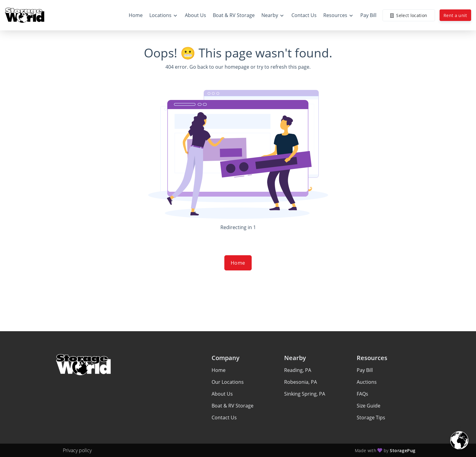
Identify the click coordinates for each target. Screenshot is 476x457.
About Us (222, 394)
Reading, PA (298, 370)
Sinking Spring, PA (305, 394)
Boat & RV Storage (233, 406)
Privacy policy (77, 450)
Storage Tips (371, 417)
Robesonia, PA (301, 382)
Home (238, 263)
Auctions (367, 382)
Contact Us (224, 417)
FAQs (362, 394)
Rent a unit (455, 15)
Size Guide (369, 406)
